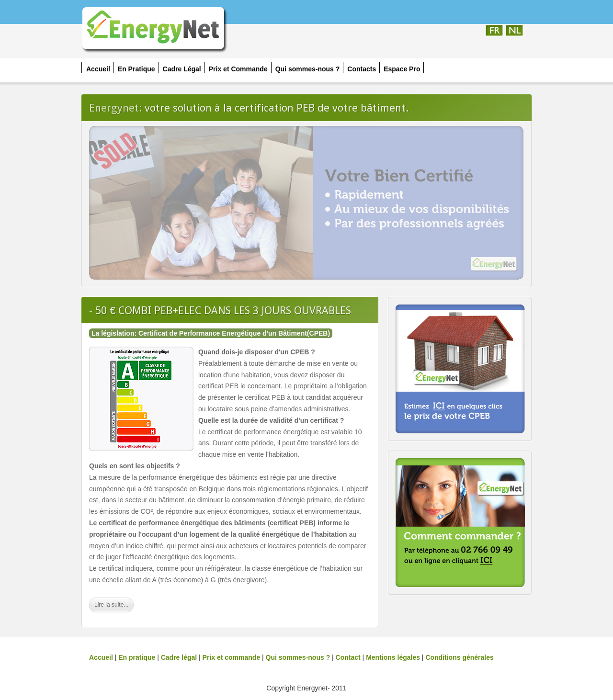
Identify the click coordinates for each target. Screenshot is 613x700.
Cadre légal (179, 657)
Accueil (101, 657)
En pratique (137, 657)
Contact (348, 657)
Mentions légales (393, 657)
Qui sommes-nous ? (298, 657)
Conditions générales (459, 657)
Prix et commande (232, 657)
